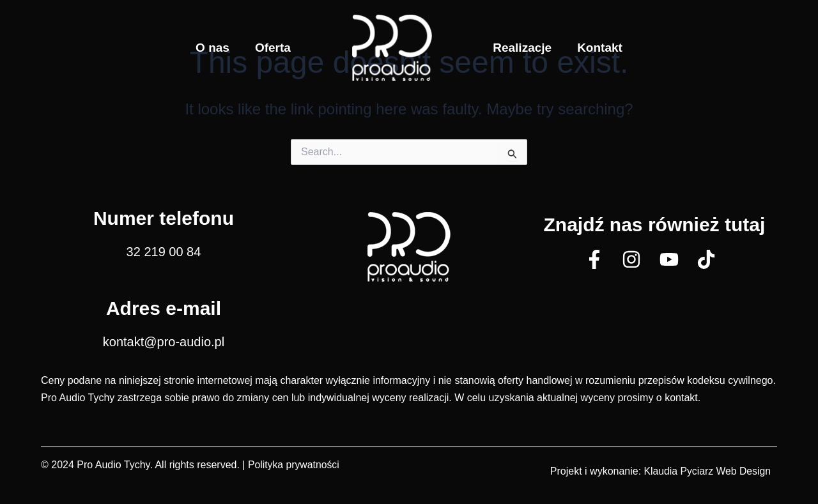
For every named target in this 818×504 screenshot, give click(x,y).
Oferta (273, 48)
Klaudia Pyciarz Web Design (706, 471)
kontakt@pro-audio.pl (164, 342)
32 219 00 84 (164, 252)
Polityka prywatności (294, 465)
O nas (212, 48)
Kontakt (600, 48)
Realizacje (522, 48)
